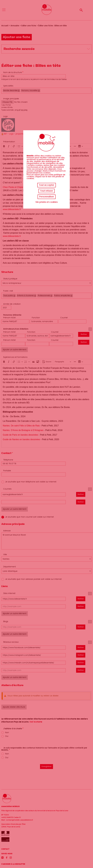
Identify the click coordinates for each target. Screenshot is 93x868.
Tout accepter (47, 185)
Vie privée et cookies (47, 202)
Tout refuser (47, 191)
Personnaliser (47, 197)
